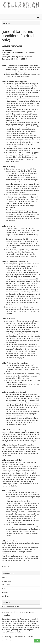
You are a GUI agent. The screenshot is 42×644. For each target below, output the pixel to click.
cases (4, 589)
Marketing (6, 640)
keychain (5, 592)
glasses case (7, 581)
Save (37, 641)
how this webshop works (11, 606)
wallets (5, 577)
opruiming (6, 596)
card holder (6, 585)
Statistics (29, 637)
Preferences (18, 637)
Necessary (6, 637)
